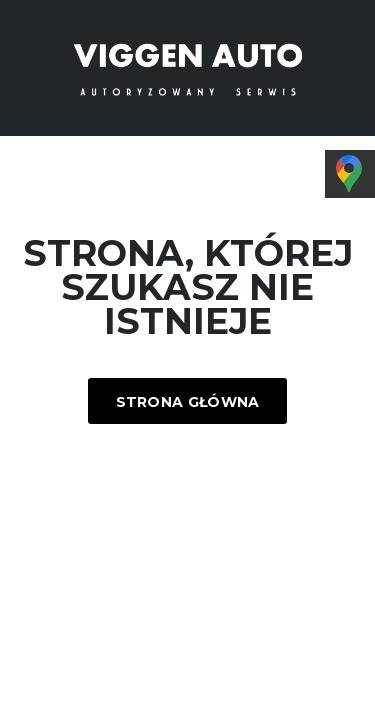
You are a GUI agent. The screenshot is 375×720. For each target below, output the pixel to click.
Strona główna (188, 402)
